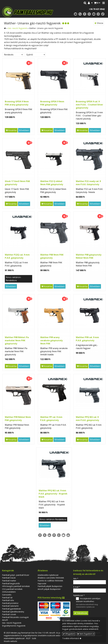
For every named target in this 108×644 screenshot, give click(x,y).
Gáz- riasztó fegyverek (12, 623)
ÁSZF (28, 638)
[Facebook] (85, 14)
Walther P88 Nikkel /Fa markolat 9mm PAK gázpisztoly (17, 340)
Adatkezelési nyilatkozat (48, 575)
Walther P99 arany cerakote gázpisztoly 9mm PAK (51, 340)
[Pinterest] (54, 535)
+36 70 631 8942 (97, 9)
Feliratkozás (81, 613)
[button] (104, 3)
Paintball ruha (8, 600)
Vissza (99, 23)
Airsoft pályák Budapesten (49, 589)
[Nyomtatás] (68, 535)
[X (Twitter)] (89, 14)
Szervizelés (7, 595)
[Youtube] (94, 14)
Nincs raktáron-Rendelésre (14, 279)
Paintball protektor (10, 603)
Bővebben (24, 130)
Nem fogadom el (86, 634)
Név (76, 579)
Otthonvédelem (9, 592)
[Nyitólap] (30, 12)
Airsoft (5, 620)
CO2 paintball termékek (12, 589)
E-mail (77, 587)
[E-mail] (76, 14)
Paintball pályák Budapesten (50, 586)
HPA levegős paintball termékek (16, 586)
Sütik (34, 638)
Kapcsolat (42, 583)
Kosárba (11, 130)
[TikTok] (103, 14)
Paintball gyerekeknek (11, 609)
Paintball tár (7, 598)
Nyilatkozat (79, 595)
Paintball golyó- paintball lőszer (16, 575)
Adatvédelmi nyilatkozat (85, 607)
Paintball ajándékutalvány (13, 612)
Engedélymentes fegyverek (14, 626)
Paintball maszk (9, 578)
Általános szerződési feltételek (51, 578)
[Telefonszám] (80, 14)
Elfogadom (69, 634)
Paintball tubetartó (10, 606)
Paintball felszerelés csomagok (15, 617)
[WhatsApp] (59, 535)
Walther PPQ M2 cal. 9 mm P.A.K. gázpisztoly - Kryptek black (53, 494)
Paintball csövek (9, 614)
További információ (71, 638)
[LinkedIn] (49, 535)
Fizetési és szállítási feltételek (50, 581)
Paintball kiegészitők (11, 583)
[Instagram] (98, 14)
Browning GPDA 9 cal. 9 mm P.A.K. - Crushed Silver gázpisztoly (89, 105)
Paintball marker (9, 581)
